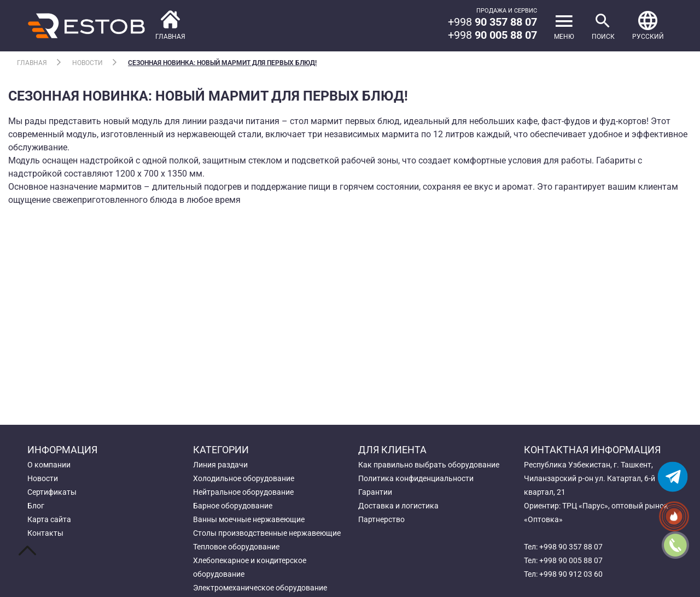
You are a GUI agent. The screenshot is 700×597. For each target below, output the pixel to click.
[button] (648, 26)
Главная (32, 63)
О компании (49, 465)
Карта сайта (49, 519)
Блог (36, 506)
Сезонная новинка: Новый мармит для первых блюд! (222, 63)
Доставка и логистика (398, 506)
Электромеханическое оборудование (260, 588)
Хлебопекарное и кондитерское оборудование (250, 567)
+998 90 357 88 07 (571, 547)
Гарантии (375, 492)
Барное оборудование (233, 506)
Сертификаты (52, 492)
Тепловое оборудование (236, 547)
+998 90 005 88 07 (571, 560)
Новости (87, 63)
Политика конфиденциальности (416, 478)
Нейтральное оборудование (243, 492)
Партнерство (381, 519)
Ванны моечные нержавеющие (249, 519)
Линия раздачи (220, 465)
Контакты (45, 533)
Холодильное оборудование (244, 478)
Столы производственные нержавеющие (267, 533)
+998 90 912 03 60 (571, 574)
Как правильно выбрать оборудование (429, 465)
